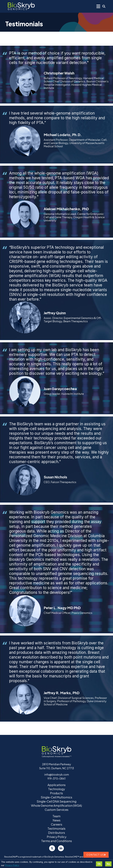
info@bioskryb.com (57, 774)
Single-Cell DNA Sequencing (56, 801)
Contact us (96, 855)
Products (56, 793)
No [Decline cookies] (108, 864)
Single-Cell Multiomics (56, 797)
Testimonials (56, 828)
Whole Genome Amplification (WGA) (56, 805)
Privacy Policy (12, 865)
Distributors (57, 833)
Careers (57, 824)
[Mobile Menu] (98, 6)
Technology (56, 789)
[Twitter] (52, 848)
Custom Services (57, 810)
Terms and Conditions (57, 841)
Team (56, 816)
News (57, 820)
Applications (57, 785)
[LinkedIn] (61, 848)
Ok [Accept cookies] (99, 864)
